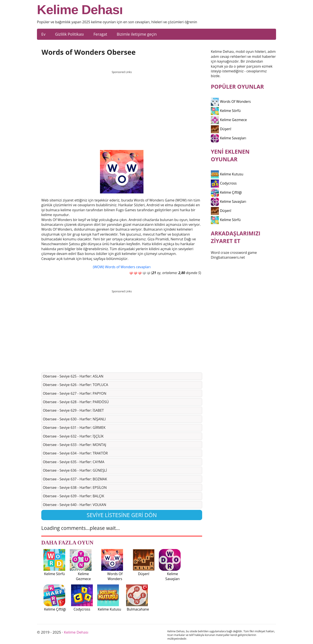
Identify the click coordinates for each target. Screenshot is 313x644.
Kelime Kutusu (227, 174)
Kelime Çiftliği (226, 192)
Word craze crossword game (234, 253)
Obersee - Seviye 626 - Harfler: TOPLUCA (75, 385)
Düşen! (221, 129)
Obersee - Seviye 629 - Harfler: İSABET (73, 410)
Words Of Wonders (231, 102)
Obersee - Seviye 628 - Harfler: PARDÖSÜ (76, 402)
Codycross (224, 183)
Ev (43, 34)
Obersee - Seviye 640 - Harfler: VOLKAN (75, 505)
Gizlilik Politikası (69, 34)
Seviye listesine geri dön (122, 515)
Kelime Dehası (80, 10)
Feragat (100, 34)
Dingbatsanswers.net (228, 257)
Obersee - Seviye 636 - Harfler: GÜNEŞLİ (75, 470)
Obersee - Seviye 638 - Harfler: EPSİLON (75, 488)
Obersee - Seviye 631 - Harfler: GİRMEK (74, 428)
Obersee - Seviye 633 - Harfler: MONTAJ (74, 445)
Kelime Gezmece (229, 120)
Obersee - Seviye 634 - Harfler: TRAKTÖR (75, 453)
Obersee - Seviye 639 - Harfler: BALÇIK (73, 496)
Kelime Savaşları (229, 138)
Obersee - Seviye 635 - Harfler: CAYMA (74, 462)
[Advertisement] (122, 106)
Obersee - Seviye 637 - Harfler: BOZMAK (75, 479)
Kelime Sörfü (226, 111)
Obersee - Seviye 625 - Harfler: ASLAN (73, 376)
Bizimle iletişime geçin (137, 34)
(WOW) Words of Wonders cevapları (122, 267)
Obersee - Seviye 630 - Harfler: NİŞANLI (74, 419)
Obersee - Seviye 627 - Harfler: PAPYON (75, 393)
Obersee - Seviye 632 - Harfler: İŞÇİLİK (73, 436)
